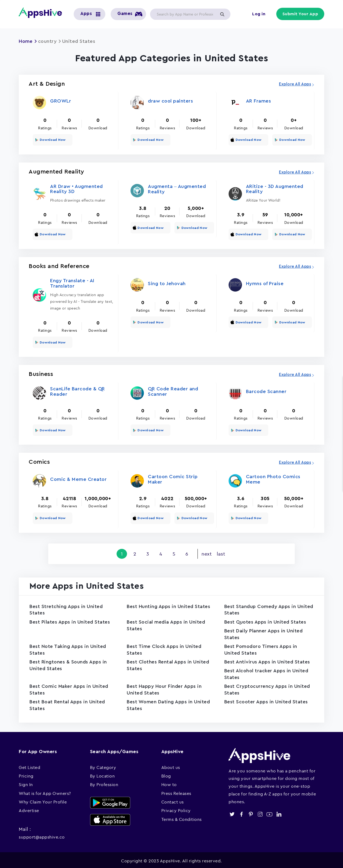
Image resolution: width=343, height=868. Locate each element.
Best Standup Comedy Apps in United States (260, 608)
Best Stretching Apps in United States (66, 608)
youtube (269, 812)
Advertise (29, 809)
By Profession (104, 783)
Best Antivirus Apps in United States (268, 661)
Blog (166, 774)
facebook (241, 812)
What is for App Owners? (45, 791)
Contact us (173, 800)
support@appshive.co (42, 835)
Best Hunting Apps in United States (169, 605)
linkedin (279, 812)
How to (169, 783)
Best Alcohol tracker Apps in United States (267, 673)
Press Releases (176, 791)
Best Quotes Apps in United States (266, 621)
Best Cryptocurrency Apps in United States (268, 688)
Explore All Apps (295, 84)
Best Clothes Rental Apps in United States (169, 664)
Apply (222, 14)
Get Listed (29, 765)
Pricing (26, 774)
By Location (102, 774)
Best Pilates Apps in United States (70, 621)
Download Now (52, 139)
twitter (232, 812)
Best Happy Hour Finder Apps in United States (164, 688)
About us (171, 765)
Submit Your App (300, 14)
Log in (259, 14)
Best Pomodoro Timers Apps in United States (261, 648)
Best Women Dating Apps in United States (169, 704)
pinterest (251, 812)
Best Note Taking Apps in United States (68, 648)
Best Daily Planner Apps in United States (264, 633)
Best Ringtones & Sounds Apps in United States (69, 664)
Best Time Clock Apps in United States (164, 648)
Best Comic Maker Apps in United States (69, 688)
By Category (103, 765)
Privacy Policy (176, 809)
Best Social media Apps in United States (166, 624)
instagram (260, 812)
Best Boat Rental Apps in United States (68, 704)
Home (26, 41)
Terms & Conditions (182, 817)
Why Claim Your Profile (43, 800)
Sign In (26, 783)
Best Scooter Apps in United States (267, 700)
